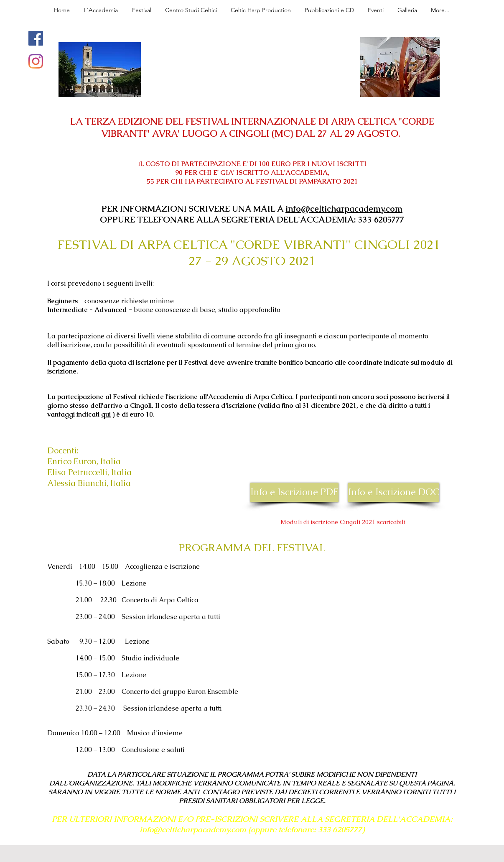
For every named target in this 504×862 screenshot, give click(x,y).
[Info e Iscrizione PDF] (294, 492)
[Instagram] (36, 61)
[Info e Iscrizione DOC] (394, 492)
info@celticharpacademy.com (344, 209)
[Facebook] (36, 38)
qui (106, 414)
